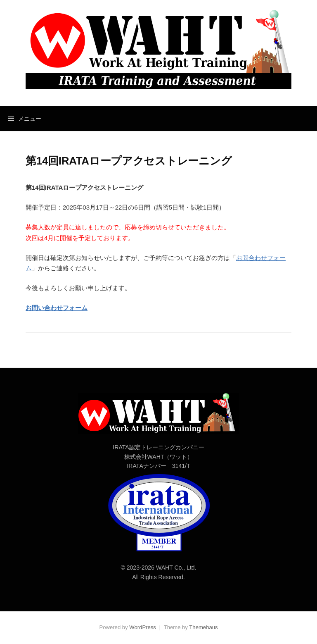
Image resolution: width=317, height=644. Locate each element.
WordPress (143, 627)
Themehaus (203, 627)
